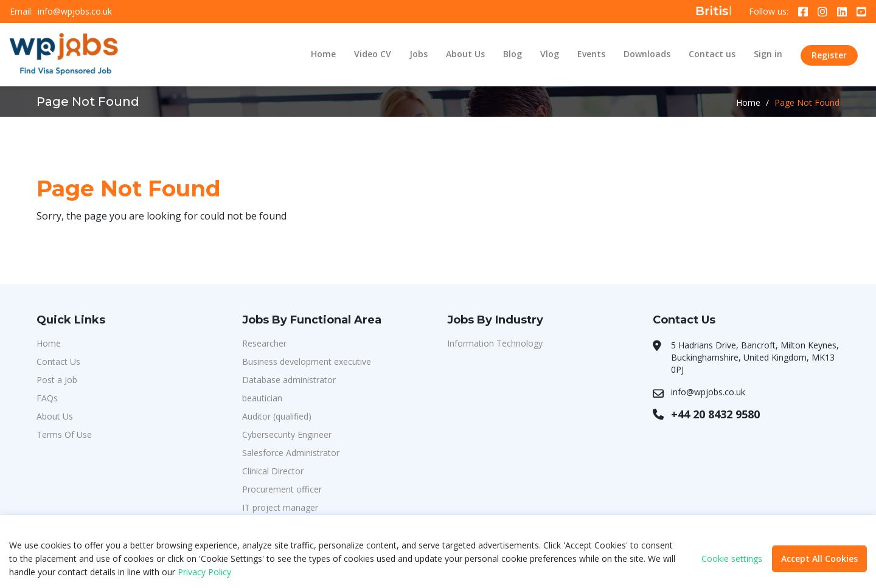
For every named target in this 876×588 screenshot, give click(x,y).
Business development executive (307, 361)
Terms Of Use (64, 434)
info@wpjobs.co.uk (75, 12)
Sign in (768, 54)
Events (591, 54)
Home (323, 54)
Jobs (419, 54)
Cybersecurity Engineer (287, 434)
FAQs (47, 398)
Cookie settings (732, 559)
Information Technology (495, 343)
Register (829, 55)
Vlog (550, 54)
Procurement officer (282, 489)
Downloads (647, 54)
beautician (262, 398)
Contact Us (58, 361)
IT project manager (280, 507)
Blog (513, 54)
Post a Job (57, 380)
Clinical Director (273, 471)
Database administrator (289, 380)
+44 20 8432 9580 (715, 414)
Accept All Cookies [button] (819, 559)
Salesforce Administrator (291, 453)
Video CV (373, 54)
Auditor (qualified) (277, 416)
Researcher (264, 343)
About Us (465, 54)
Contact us (712, 54)
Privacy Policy (204, 572)
